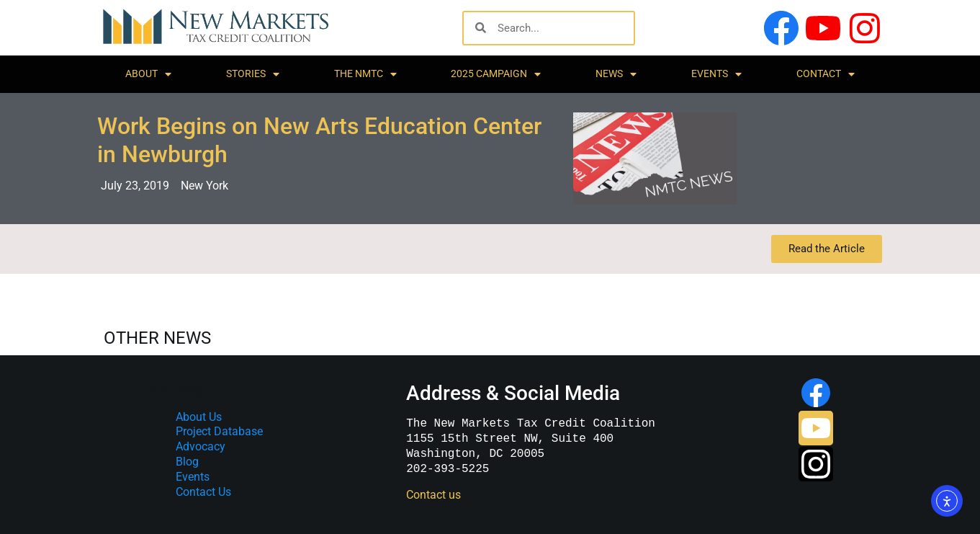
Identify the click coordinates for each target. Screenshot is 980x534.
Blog (187, 462)
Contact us (433, 495)
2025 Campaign (496, 74)
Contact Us (203, 492)
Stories (253, 74)
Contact (826, 74)
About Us (199, 417)
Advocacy (201, 446)
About (148, 74)
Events (716, 74)
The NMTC (365, 74)
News (616, 74)
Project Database (219, 431)
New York (204, 186)
